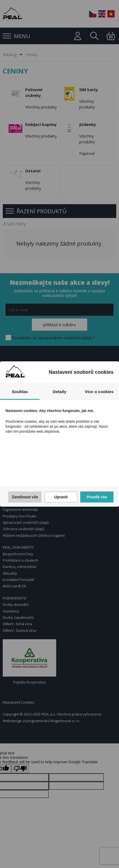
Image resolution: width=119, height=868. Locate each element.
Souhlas (20, 392)
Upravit (61, 497)
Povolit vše (97, 497)
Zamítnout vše (25, 497)
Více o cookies (99, 392)
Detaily (59, 392)
